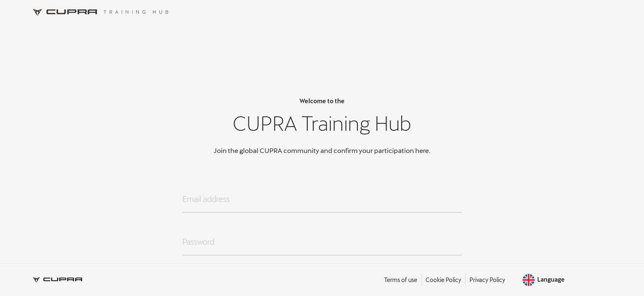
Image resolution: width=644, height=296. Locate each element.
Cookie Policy (443, 280)
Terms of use (401, 280)
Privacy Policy (487, 280)
